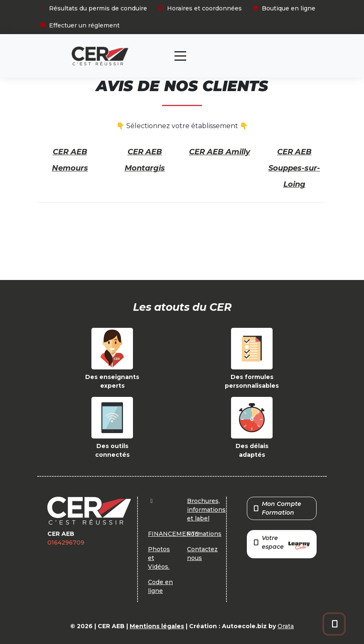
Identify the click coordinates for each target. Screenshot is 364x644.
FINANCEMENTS (173, 534)
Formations (204, 534)
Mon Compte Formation (278, 508)
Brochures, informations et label (206, 510)
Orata (286, 626)
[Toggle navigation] (180, 56)
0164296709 (66, 542)
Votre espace (282, 543)
